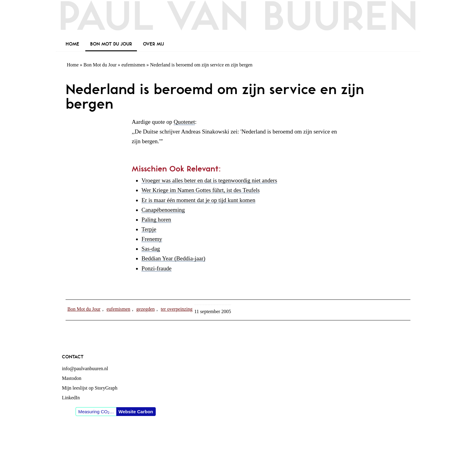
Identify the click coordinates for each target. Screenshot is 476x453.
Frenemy (152, 239)
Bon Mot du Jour (100, 65)
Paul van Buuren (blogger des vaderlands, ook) (238, 20)
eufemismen (133, 65)
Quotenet (184, 122)
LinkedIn (71, 398)
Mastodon (72, 378)
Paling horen (156, 220)
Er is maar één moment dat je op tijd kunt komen (198, 200)
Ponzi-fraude (156, 268)
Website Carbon (136, 412)
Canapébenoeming (163, 210)
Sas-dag (151, 249)
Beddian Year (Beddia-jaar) (173, 258)
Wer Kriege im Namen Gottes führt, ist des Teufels (201, 190)
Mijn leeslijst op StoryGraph (90, 388)
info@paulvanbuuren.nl (85, 368)
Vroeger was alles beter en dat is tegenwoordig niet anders (209, 180)
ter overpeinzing (177, 309)
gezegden (145, 309)
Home (73, 65)
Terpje (149, 229)
